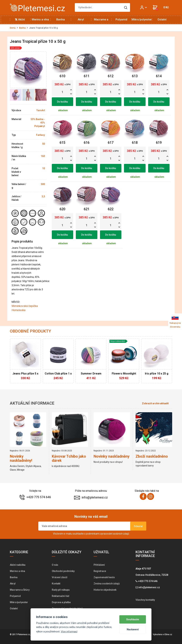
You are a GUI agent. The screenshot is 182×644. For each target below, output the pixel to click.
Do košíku (62, 102)
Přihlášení (99, 565)
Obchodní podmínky (63, 571)
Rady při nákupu (61, 590)
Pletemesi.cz (24, 634)
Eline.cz (168, 634)
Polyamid (121, 19)
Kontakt (56, 584)
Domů (13, 28)
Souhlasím (133, 619)
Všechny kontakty (145, 600)
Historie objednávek (105, 590)
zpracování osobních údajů (115, 534)
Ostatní (162, 19)
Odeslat (138, 526)
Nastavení (133, 629)
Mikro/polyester (142, 19)
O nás (55, 565)
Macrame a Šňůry (101, 21)
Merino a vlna (40, 19)
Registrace (100, 571)
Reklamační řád (61, 596)
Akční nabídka (20, 21)
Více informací (69, 632)
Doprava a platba (61, 602)
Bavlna (61, 19)
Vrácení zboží (60, 577)
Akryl (81, 19)
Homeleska (18, 310)
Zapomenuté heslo (104, 577)
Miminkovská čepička (25, 306)
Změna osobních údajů (107, 584)
